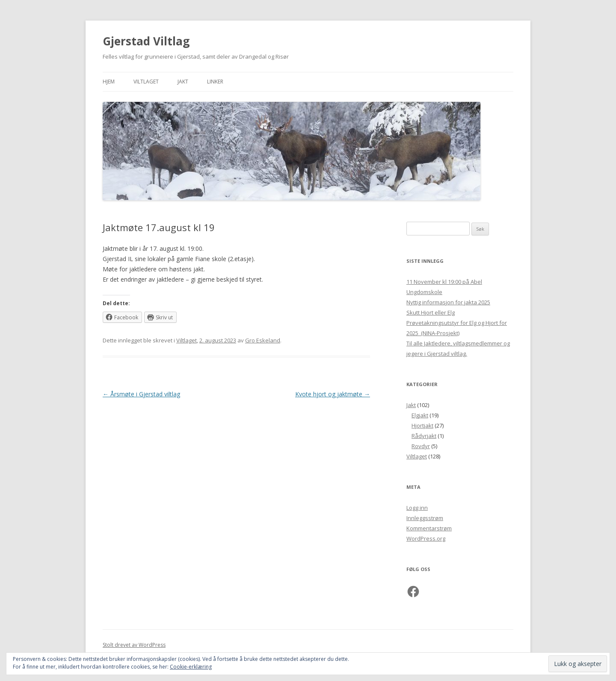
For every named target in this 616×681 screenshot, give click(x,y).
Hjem (109, 82)
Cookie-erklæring (191, 667)
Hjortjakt (422, 425)
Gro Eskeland (263, 340)
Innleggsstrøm (425, 518)
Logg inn (417, 508)
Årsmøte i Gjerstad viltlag (141, 394)
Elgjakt (420, 415)
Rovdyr (421, 446)
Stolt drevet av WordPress (134, 645)
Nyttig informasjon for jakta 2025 (448, 302)
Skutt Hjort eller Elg (431, 312)
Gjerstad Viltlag (146, 41)
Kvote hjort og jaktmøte (333, 394)
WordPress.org (426, 538)
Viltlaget (146, 82)
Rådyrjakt (424, 436)
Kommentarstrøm (429, 528)
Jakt (183, 82)
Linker (215, 82)
